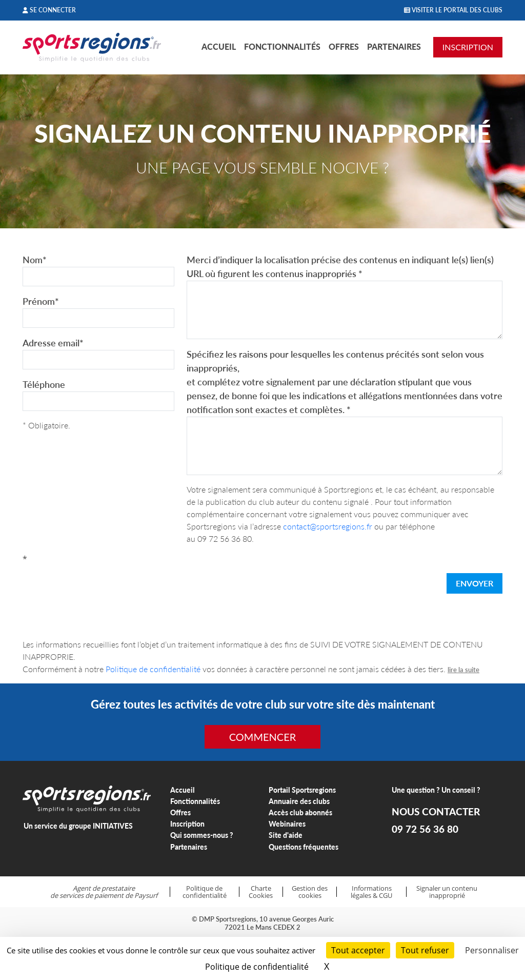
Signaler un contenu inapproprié (447, 892)
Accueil (219, 46)
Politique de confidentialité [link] (257, 967)
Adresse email (53, 343)
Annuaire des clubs (299, 801)
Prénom (41, 301)
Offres (344, 46)
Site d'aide (286, 835)
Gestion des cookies (310, 892)
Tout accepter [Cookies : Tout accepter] (358, 950)
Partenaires (394, 46)
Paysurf (146, 895)
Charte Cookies (261, 892)
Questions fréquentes (304, 847)
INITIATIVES (113, 826)
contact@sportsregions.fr (328, 526)
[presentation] (100, 585)
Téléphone (44, 384)
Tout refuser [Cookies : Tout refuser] (425, 950)
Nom (35, 260)
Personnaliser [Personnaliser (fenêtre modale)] (492, 950)
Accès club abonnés (300, 812)
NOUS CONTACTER (436, 812)
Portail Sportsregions (302, 790)
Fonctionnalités (282, 46)
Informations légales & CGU (371, 892)
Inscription (187, 824)
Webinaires (287, 824)
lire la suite (463, 670)
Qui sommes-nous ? (202, 835)
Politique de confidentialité (153, 669)
